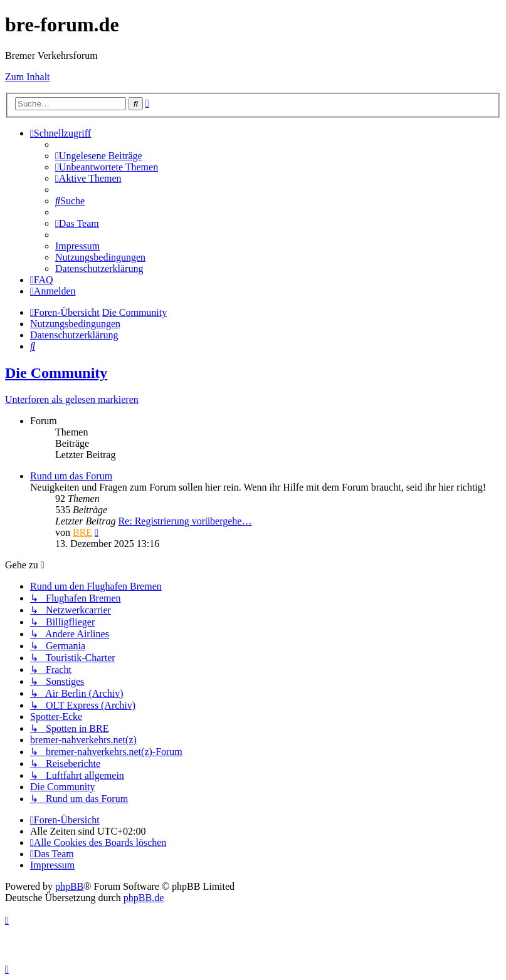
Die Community (56, 373)
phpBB (69, 886)
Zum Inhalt (28, 77)
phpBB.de (144, 898)
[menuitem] (99, 156)
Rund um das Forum (71, 476)
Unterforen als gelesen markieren (72, 399)
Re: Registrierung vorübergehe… (185, 521)
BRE (82, 532)
